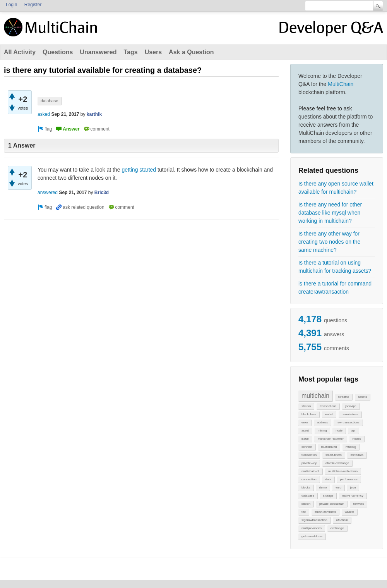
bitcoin (306, 504)
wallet (329, 414)
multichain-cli (310, 471)
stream (306, 406)
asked (44, 114)
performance (349, 479)
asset (305, 431)
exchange (337, 528)
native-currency (353, 496)
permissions (350, 414)
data (328, 479)
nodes (357, 439)
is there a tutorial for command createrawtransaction (335, 288)
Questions (58, 52)
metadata (357, 455)
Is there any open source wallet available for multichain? (336, 188)
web (338, 487)
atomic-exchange (337, 463)
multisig (351, 447)
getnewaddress (312, 536)
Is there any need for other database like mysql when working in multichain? (330, 213)
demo (323, 487)
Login (11, 5)
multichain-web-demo (343, 471)
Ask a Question (191, 52)
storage (328, 496)
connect (307, 447)
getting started (139, 170)
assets (362, 397)
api (354, 431)
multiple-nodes (312, 528)
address (322, 422)
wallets (349, 512)
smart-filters (334, 455)
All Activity (20, 52)
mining (322, 431)
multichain (315, 396)
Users (153, 52)
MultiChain (341, 84)
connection (309, 479)
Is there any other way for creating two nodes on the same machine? (329, 242)
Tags (130, 52)
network (358, 504)
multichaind (329, 447)
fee (304, 512)
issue (305, 439)
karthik (94, 114)
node (339, 431)
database (308, 496)
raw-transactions (348, 422)
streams (344, 397)
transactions (328, 406)
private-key (309, 463)
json (353, 487)
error (305, 422)
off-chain (342, 520)
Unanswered (98, 52)
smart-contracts (325, 512)
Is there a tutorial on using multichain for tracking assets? (335, 267)
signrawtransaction (314, 520)
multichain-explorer (330, 439)
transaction (309, 455)
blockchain (309, 414)
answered (48, 193)
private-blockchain (332, 504)
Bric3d (102, 193)
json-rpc (351, 406)
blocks (306, 487)
